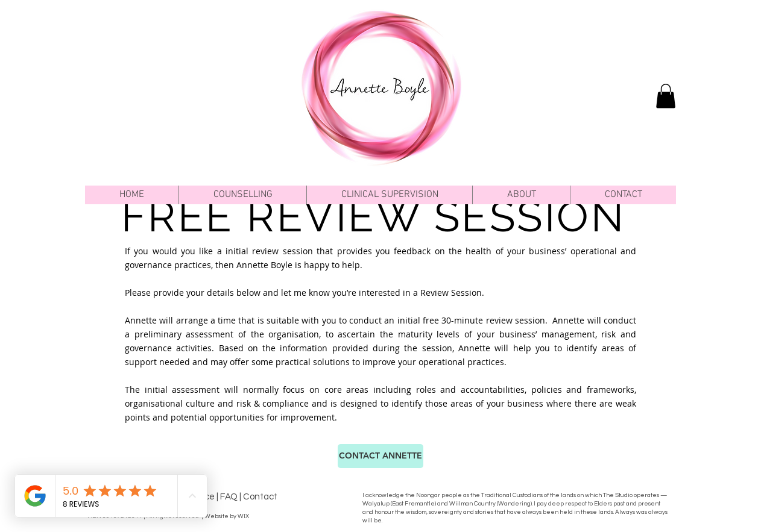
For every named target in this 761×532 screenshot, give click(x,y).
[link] (666, 96)
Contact (260, 497)
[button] (242, 195)
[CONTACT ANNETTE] (380, 456)
